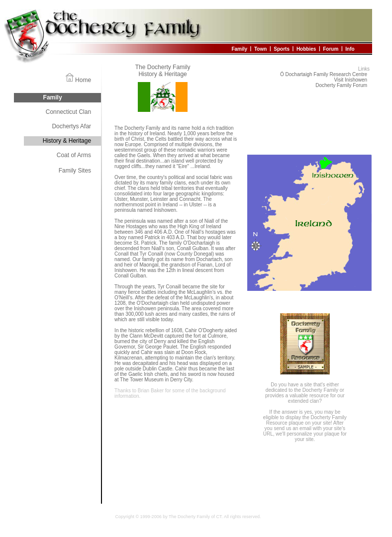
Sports (282, 48)
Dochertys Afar (71, 126)
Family (239, 48)
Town (260, 48)
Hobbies (306, 48)
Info (350, 48)
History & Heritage (67, 141)
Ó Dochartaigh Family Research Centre (324, 74)
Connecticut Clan (68, 112)
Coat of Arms (74, 155)
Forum (331, 48)
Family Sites (75, 171)
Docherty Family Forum (341, 85)
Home (83, 80)
